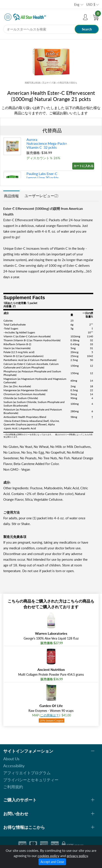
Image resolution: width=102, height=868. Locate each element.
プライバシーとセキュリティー (31, 780)
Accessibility (14, 766)
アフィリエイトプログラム (27, 773)
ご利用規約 (13, 787)
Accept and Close (52, 862)
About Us (11, 759)
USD (91, 4)
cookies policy (48, 856)
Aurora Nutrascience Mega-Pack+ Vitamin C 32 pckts (47, 143)
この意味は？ (50, 715)
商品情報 (11, 196)
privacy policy (77, 856)
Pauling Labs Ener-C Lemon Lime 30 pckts (43, 176)
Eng (77, 4)
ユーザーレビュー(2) (41, 196)
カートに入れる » (84, 166)
